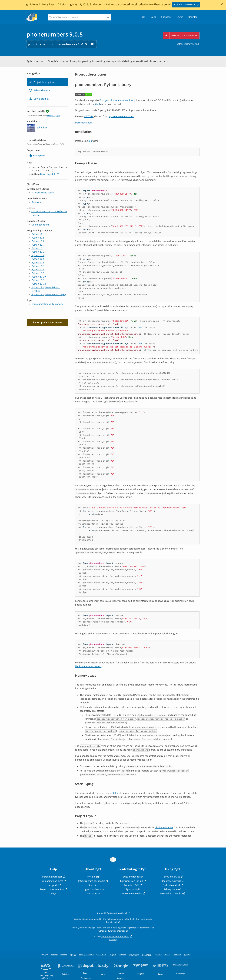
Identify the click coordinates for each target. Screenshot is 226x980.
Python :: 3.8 (38, 270)
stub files (115, 793)
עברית (167, 955)
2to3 (97, 104)
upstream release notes (121, 116)
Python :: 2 (37, 234)
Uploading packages (52, 881)
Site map (113, 940)
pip (90, 141)
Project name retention (52, 889)
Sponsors (166, 17)
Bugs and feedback (133, 877)
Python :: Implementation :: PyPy (49, 295)
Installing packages (52, 877)
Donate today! (113, 922)
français (64, 955)
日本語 (73, 955)
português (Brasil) (86, 955)
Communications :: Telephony (47, 304)
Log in (180, 17)
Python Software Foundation (111, 931)
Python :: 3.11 (39, 280)
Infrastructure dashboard (92, 881)
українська (101, 955)
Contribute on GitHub (132, 881)
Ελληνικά (112, 955)
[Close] (222, 4)
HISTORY (88, 116)
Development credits (131, 894)
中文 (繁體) (147, 955)
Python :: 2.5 (38, 238)
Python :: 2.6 (38, 241)
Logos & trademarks (93, 889)
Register (193, 17)
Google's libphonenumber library (118, 100)
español (54, 955)
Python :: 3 (37, 248)
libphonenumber (164, 828)
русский (158, 955)
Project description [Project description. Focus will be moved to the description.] (41, 82)
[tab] (47, 82)
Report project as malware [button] (47, 322)
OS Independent (40, 225)
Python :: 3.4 (38, 255)
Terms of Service (171, 877)
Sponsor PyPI (133, 889)
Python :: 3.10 (39, 277)
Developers (37, 202)
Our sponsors (93, 894)
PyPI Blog (92, 877)
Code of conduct (171, 885)
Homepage (37, 156)
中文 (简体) (134, 955)
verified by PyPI (54, 116)
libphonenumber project (88, 666)
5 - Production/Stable (43, 193)
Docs (153, 17)
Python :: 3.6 (38, 263)
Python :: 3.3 (38, 252)
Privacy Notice (171, 889)
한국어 (187, 955)
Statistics (93, 885)
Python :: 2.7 (38, 245)
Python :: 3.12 (39, 284)
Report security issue (173, 881)
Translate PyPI (131, 885)
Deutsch (122, 955)
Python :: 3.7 (38, 266)
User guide (52, 885)
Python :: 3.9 (38, 273)
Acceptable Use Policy (171, 894)
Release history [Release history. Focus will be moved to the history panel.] (39, 90)
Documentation (83, 123)
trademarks (142, 928)
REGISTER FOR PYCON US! (185, 5)
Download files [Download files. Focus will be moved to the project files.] (39, 99)
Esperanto (177, 955)
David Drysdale (48, 174)
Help (143, 17)
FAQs (53, 894)
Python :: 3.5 (38, 259)
